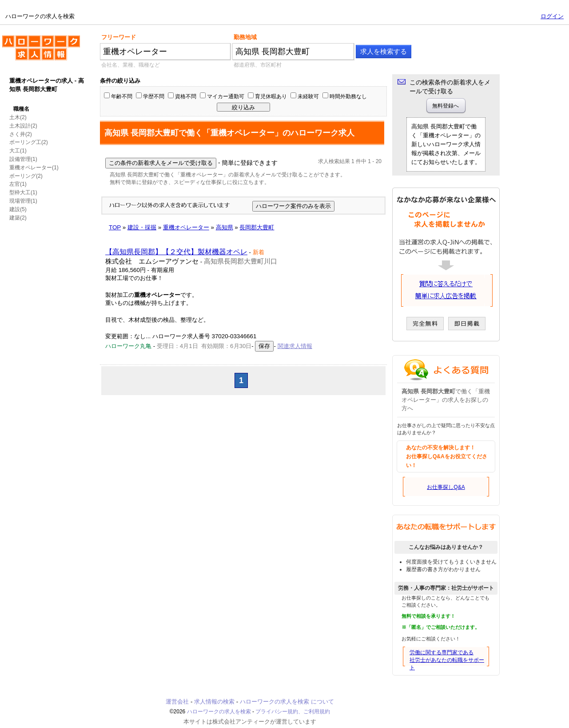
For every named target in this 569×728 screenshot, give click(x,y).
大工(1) (18, 151)
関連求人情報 (295, 346)
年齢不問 (122, 96)
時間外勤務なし (348, 96)
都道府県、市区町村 (258, 65)
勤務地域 (245, 37)
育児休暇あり (271, 96)
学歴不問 (154, 96)
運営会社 (177, 702)
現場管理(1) (23, 201)
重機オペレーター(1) (34, 168)
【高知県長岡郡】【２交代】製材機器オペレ (176, 252)
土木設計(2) (23, 126)
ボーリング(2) (26, 176)
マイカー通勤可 (226, 96)
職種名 (21, 109)
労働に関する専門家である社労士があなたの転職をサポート (447, 660)
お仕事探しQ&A (446, 487)
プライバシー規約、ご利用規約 (293, 712)
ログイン (552, 16)
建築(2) (18, 218)
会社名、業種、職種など (131, 65)
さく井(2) (21, 134)
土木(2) (18, 117)
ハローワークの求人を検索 (41, 52)
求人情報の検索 (214, 702)
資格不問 (186, 96)
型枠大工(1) (23, 192)
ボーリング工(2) (29, 142)
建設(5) (18, 209)
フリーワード (119, 37)
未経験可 (308, 96)
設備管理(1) (23, 159)
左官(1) (18, 184)
